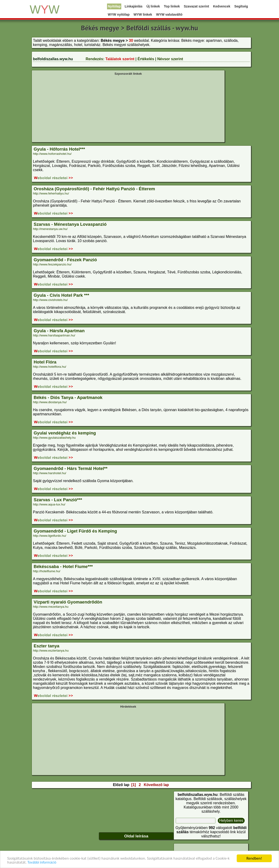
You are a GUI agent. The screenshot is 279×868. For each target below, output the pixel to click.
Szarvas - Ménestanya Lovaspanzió (70, 224)
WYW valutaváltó (169, 14)
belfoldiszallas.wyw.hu (53, 59)
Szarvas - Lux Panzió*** (58, 500)
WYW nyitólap (119, 14)
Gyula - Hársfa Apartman (59, 331)
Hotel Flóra (45, 362)
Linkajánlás (133, 6)
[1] (134, 785)
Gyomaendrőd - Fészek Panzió (65, 260)
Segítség (241, 6)
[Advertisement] (128, 108)
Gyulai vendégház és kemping (65, 433)
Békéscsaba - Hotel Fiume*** (63, 566)
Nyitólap (114, 6)
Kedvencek (222, 6)
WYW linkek (143, 14)
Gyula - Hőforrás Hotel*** (59, 149)
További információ (42, 863)
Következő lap (156, 785)
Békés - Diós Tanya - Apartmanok (68, 397)
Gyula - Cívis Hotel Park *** (61, 295)
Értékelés (146, 59)
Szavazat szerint (197, 6)
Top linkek (172, 6)
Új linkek (153, 6)
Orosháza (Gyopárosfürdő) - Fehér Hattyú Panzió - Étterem (94, 189)
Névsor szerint (170, 59)
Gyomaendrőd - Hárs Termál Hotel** (71, 468)
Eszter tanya (46, 646)
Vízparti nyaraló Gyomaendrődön (68, 602)
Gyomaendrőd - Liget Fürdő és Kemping (75, 531)
